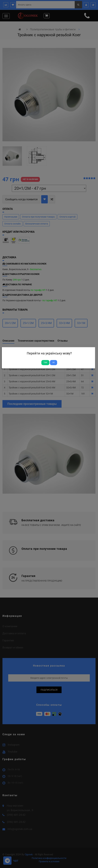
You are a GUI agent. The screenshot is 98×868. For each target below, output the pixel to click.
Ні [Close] (54, 363)
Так (45, 363)
